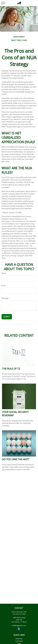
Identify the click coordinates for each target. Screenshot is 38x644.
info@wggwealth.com (19, 625)
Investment (19, 641)
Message (5, 298)
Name (4, 273)
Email (4, 286)
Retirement (19, 639)
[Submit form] (7, 317)
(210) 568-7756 (21, 612)
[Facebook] (19, 629)
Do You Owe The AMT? (16, 459)
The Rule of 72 (11, 369)
